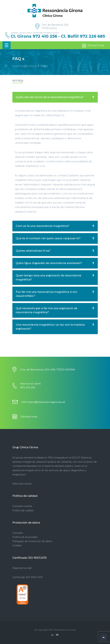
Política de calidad (23, 510)
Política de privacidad (25, 537)
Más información (22, 484)
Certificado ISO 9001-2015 (28, 577)
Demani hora (93, 46)
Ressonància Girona (24, 66)
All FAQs (18, 81)
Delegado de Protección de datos (32, 541)
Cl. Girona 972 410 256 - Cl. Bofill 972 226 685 (58, 36)
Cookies (17, 545)
